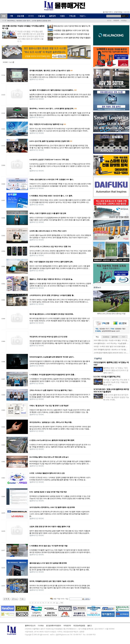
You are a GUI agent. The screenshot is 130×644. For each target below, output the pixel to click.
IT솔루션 (98, 359)
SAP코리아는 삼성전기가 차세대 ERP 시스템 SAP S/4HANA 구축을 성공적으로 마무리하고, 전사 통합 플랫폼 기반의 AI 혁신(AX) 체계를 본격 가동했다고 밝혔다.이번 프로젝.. (60, 166)
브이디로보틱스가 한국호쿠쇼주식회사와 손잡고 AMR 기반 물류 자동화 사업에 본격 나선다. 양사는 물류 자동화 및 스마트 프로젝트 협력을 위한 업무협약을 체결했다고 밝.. (59, 514)
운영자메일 (118, 12)
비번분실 (124, 20)
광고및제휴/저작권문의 (53, 626)
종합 (4, 16)
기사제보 (41, 626)
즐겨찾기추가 (108, 12)
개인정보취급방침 (79, 626)
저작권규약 (67, 626)
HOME (5, 62)
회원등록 (116, 20)
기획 (11, 16)
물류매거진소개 (30, 626)
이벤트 (62, 16)
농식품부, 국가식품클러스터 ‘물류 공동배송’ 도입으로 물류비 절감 (31, 21)
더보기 (83, 16)
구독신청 (72, 16)
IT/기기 (31, 16)
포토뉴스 (97, 287)
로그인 (109, 20)
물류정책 (52, 16)
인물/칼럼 (41, 16)
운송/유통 (21, 16)
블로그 (90, 626)
